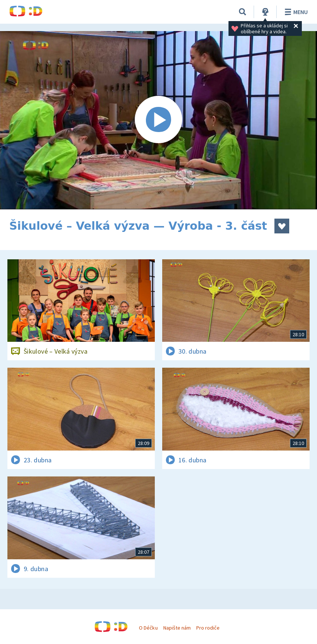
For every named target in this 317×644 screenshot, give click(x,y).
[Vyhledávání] (243, 12)
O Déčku (148, 628)
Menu (295, 12)
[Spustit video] (158, 120)
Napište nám (177, 628)
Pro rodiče (208, 628)
